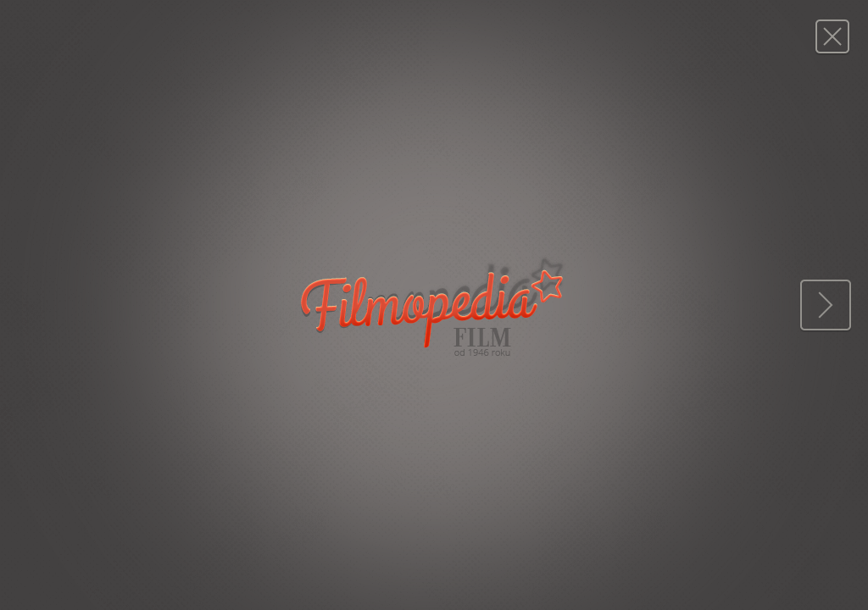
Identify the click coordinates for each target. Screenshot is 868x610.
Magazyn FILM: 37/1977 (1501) (832, 36)
